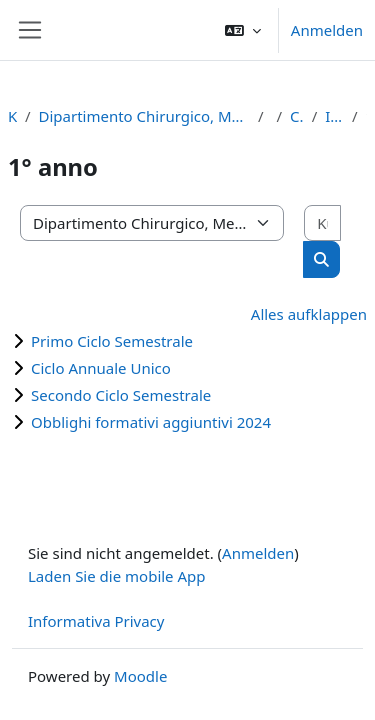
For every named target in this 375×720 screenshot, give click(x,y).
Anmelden (327, 30)
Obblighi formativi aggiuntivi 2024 (151, 422)
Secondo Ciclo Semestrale (121, 395)
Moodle (140, 676)
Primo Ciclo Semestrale (112, 341)
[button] (243, 30)
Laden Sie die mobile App (117, 576)
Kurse (12, 116)
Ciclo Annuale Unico (101, 368)
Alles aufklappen (309, 314)
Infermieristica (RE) (334, 116)
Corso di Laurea (297, 116)
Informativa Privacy (96, 621)
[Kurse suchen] (322, 223)
